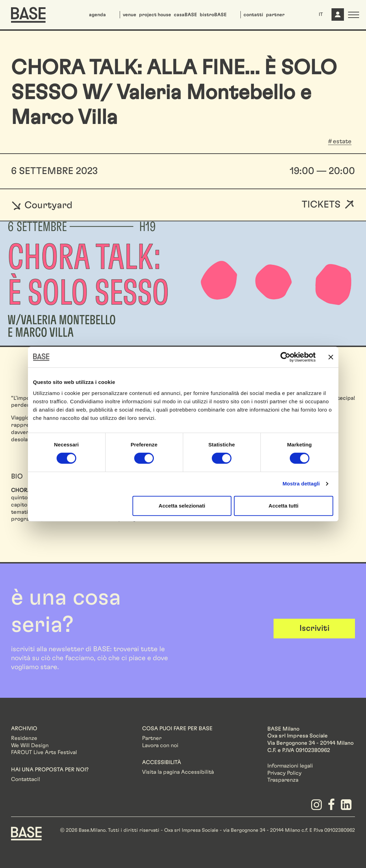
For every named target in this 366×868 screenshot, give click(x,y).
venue (130, 15)
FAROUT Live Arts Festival (44, 752)
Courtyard (42, 205)
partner (275, 15)
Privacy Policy (284, 773)
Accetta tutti (284, 506)
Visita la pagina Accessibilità (178, 772)
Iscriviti (314, 628)
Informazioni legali (290, 766)
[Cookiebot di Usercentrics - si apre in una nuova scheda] (285, 357)
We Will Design (30, 745)
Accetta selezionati (182, 506)
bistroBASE (213, 15)
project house (155, 15)
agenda (97, 15)
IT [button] (321, 15)
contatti (253, 15)
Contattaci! (26, 779)
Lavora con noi (160, 745)
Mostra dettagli (301, 484)
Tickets (321, 205)
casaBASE (185, 15)
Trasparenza (283, 780)
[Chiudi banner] (331, 357)
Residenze (24, 738)
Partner (152, 738)
